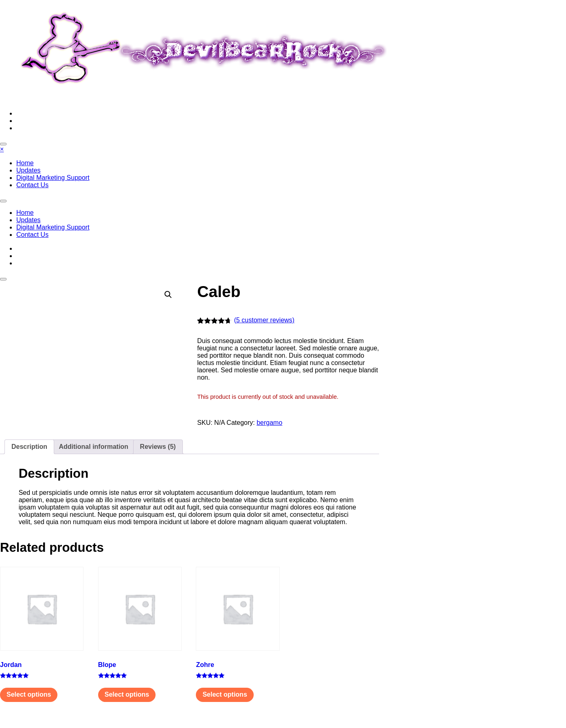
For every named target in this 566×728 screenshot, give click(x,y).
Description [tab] (29, 447)
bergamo (269, 423)
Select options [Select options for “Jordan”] (29, 694)
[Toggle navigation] (3, 201)
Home (25, 163)
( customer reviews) (264, 320)
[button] (168, 295)
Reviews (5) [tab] (158, 447)
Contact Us (32, 185)
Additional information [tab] (93, 447)
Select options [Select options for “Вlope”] (127, 694)
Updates (29, 170)
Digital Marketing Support (53, 178)
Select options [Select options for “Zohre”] (225, 694)
